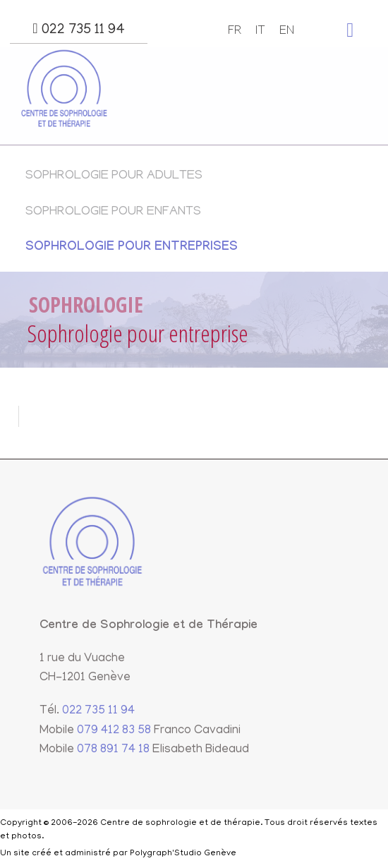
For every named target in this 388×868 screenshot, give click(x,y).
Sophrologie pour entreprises (132, 248)
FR (235, 32)
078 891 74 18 (113, 750)
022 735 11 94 (78, 30)
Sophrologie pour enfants (113, 212)
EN (287, 32)
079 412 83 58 (114, 731)
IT (260, 32)
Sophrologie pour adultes (114, 176)
